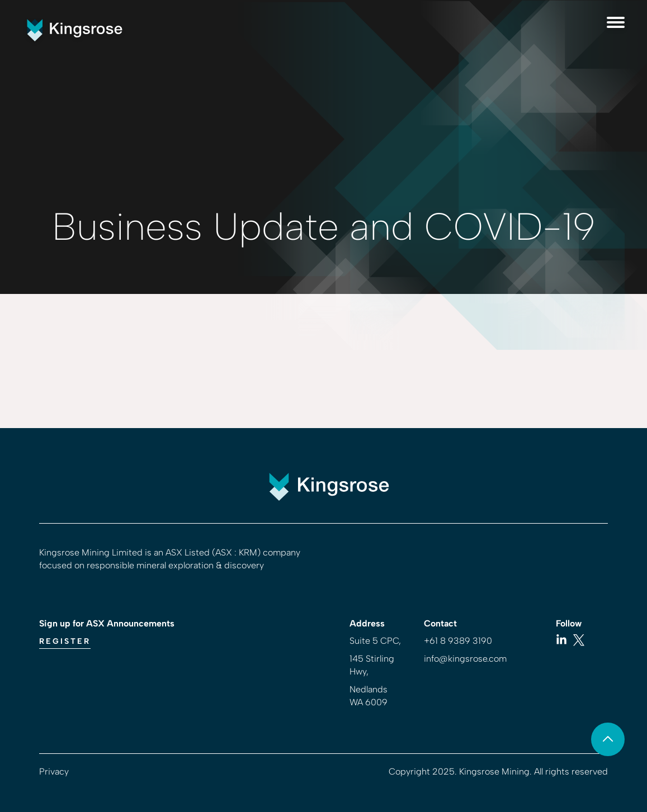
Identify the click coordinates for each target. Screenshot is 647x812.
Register (65, 641)
